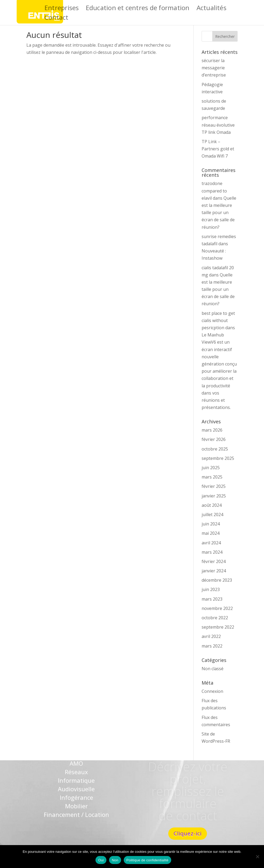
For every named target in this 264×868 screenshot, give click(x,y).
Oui (101, 860)
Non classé (213, 669)
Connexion (212, 691)
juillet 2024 (212, 515)
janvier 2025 (214, 496)
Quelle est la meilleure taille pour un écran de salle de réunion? (219, 213)
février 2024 (214, 561)
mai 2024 (211, 533)
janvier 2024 (214, 571)
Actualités (211, 9)
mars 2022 (212, 646)
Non (115, 860)
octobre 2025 (215, 449)
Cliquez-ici (188, 833)
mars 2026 (212, 430)
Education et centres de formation (138, 9)
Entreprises (62, 9)
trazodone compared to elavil (214, 191)
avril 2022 (211, 636)
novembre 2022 (217, 608)
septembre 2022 (218, 627)
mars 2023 (212, 599)
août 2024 (212, 505)
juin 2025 (211, 468)
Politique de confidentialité (147, 860)
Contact (57, 19)
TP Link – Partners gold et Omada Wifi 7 (218, 149)
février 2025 (214, 486)
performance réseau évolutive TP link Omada (218, 125)
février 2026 (214, 439)
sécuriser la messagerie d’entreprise (214, 68)
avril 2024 (211, 543)
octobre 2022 (215, 618)
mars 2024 (212, 552)
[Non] (257, 857)
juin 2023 (211, 589)
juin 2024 (211, 524)
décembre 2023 (217, 580)
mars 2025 (212, 477)
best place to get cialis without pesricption (218, 320)
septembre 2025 (218, 458)
